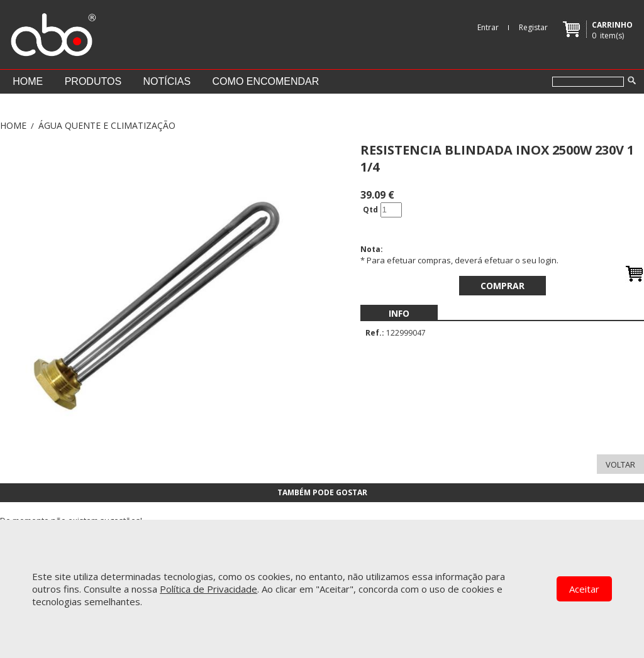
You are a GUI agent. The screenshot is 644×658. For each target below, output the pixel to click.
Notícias (167, 81)
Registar (533, 27)
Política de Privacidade (208, 589)
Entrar (488, 27)
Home (28, 81)
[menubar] (399, 313)
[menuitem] (399, 313)
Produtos (93, 81)
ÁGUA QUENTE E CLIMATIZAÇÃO (107, 125)
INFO (399, 313)
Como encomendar (266, 81)
